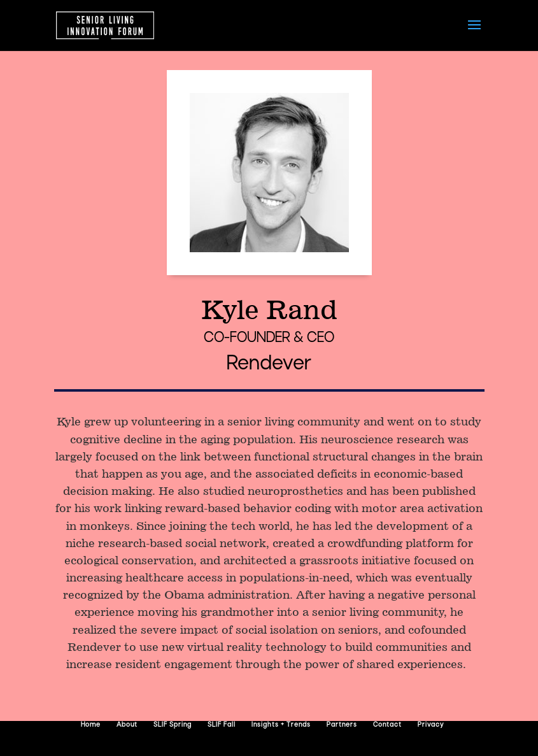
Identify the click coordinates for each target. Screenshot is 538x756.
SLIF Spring (173, 725)
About (127, 725)
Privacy (431, 725)
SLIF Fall (222, 725)
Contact (387, 725)
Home (91, 725)
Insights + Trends (281, 725)
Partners (342, 725)
